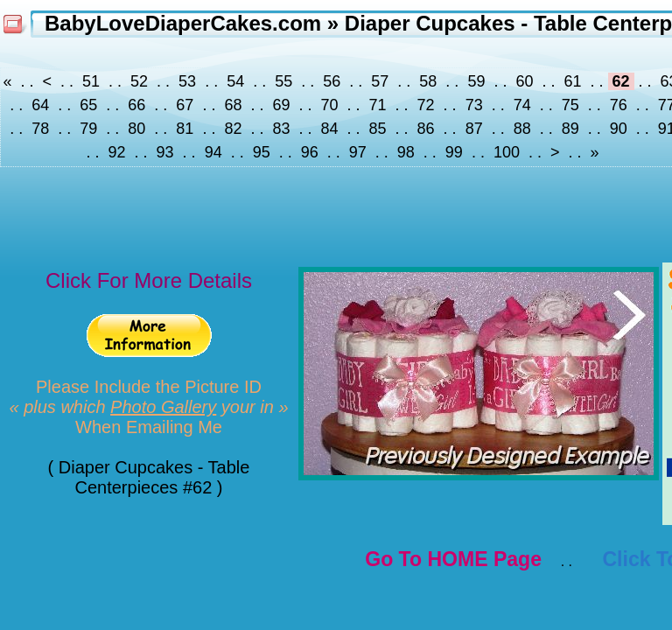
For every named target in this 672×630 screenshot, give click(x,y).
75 (570, 105)
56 (332, 81)
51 (91, 81)
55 (283, 81)
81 (185, 129)
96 (310, 152)
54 (235, 81)
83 (281, 129)
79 (88, 129)
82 (233, 129)
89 (570, 129)
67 (185, 105)
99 (454, 152)
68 (233, 105)
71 (378, 105)
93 (165, 152)
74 (522, 105)
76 (619, 105)
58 (428, 81)
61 (572, 81)
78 (40, 129)
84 (329, 129)
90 (619, 129)
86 (426, 129)
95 (262, 152)
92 (117, 152)
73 (474, 105)
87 (474, 129)
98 (406, 152)
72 (426, 105)
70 (329, 105)
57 (380, 81)
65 (88, 105)
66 (136, 105)
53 (187, 81)
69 (281, 105)
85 (378, 129)
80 (136, 129)
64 (40, 105)
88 (522, 129)
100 (507, 152)
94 (213, 152)
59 (476, 81)
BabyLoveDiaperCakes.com (183, 23)
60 (524, 81)
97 (358, 152)
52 (139, 81)
